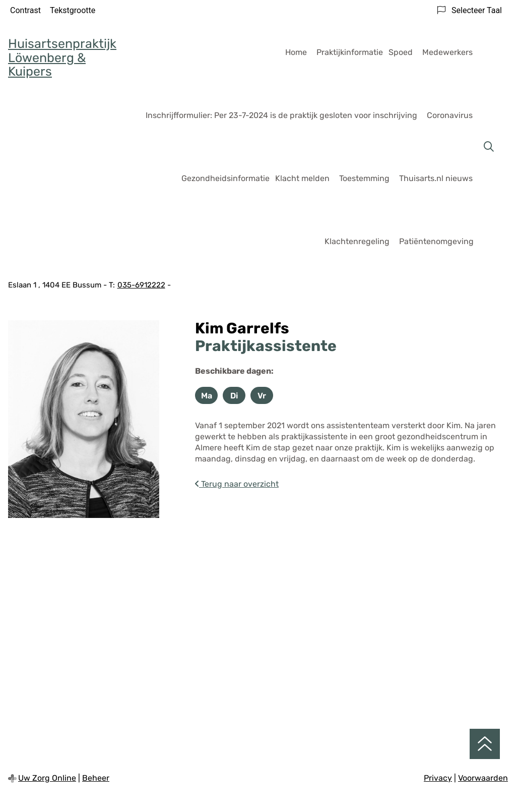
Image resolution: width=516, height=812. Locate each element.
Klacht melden (302, 178)
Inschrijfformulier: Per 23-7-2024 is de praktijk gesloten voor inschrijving (281, 115)
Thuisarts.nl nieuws (436, 178)
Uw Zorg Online (47, 778)
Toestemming (364, 178)
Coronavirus (450, 115)
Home (296, 52)
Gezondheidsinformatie (225, 178)
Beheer (96, 778)
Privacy (438, 778)
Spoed (401, 52)
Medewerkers (447, 52)
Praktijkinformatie (350, 52)
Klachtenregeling (357, 241)
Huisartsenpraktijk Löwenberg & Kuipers (62, 57)
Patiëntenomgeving (436, 241)
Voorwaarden (483, 778)
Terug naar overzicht (237, 484)
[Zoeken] (489, 147)
